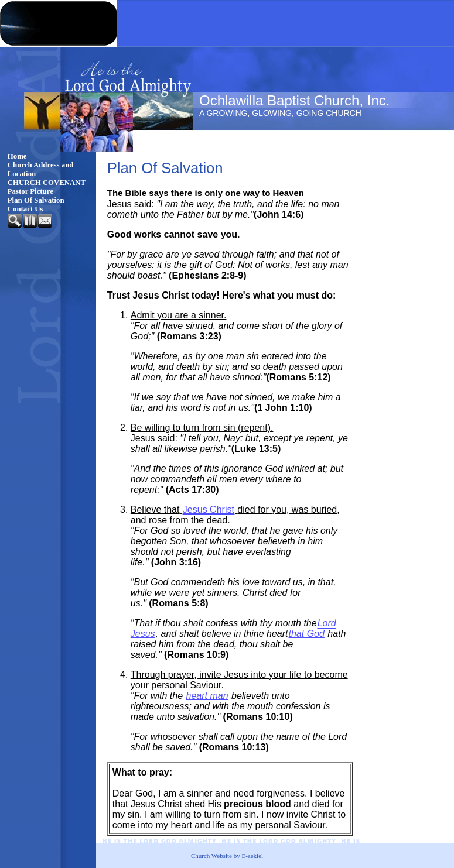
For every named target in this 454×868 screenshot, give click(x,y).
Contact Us (25, 209)
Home (17, 156)
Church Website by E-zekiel (227, 856)
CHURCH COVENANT (47, 183)
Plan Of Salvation (36, 200)
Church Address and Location (41, 169)
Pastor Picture (30, 191)
